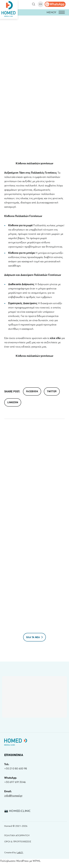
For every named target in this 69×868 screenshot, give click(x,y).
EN (41, 4)
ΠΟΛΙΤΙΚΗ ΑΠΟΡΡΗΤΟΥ (17, 835)
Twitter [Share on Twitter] (52, 391)
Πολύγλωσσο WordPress (14, 861)
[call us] (55, 4)
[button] (34, 12)
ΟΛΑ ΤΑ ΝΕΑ (35, 637)
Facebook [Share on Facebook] (32, 391)
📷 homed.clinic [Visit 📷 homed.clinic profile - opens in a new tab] (17, 811)
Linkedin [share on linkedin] (13, 402)
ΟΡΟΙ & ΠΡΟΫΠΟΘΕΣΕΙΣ (18, 841)
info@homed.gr (13, 796)
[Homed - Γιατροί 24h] (16, 743)
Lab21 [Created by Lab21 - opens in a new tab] (20, 852)
